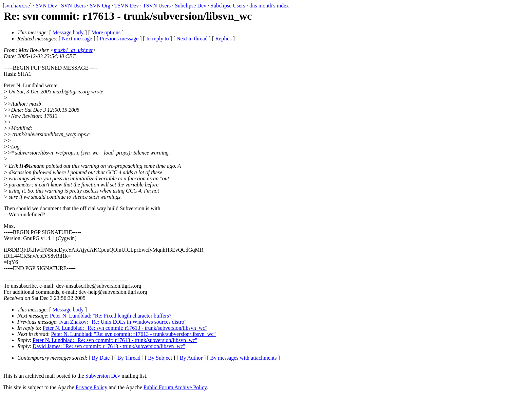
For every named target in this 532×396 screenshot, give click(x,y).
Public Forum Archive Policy (175, 387)
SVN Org (100, 6)
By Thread (129, 358)
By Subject (160, 358)
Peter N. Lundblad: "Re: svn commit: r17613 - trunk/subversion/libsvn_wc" (125, 328)
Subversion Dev (103, 376)
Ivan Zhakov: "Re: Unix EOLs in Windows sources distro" (123, 322)
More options (106, 32)
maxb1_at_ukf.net (73, 50)
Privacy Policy (92, 387)
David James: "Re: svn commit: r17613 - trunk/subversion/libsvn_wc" (109, 346)
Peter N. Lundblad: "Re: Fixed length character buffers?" (112, 316)
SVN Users (73, 6)
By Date (101, 358)
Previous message (119, 39)
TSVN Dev (127, 6)
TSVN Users (157, 6)
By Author (191, 358)
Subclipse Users (228, 6)
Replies (223, 39)
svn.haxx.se (17, 6)
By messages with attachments (244, 358)
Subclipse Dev (191, 6)
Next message (77, 39)
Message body (68, 32)
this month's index (269, 6)
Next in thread (192, 39)
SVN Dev (46, 6)
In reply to (158, 39)
